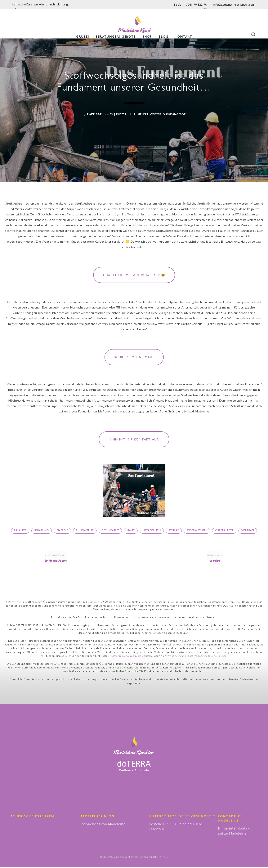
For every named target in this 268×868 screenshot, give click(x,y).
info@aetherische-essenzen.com (234, 5)
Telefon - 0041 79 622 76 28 (190, 6)
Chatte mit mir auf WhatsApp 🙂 (134, 275)
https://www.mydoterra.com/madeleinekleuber (197, 657)
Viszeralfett (224, 531)
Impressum (137, 858)
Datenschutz (153, 858)
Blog (164, 33)
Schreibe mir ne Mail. (134, 358)
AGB (165, 858)
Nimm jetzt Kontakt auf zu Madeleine (234, 832)
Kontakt (184, 33)
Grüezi (82, 33)
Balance (20, 531)
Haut (131, 531)
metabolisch (152, 531)
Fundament (85, 531)
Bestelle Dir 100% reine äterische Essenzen (176, 828)
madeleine (94, 115)
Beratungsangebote (116, 33)
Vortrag (248, 531)
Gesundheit (110, 531)
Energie (62, 531)
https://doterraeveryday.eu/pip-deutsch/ (128, 657)
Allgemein (141, 115)
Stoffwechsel (197, 531)
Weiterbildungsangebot (168, 115)
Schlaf (174, 531)
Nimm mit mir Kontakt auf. (134, 440)
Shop (147, 33)
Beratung (42, 531)
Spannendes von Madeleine (102, 825)
